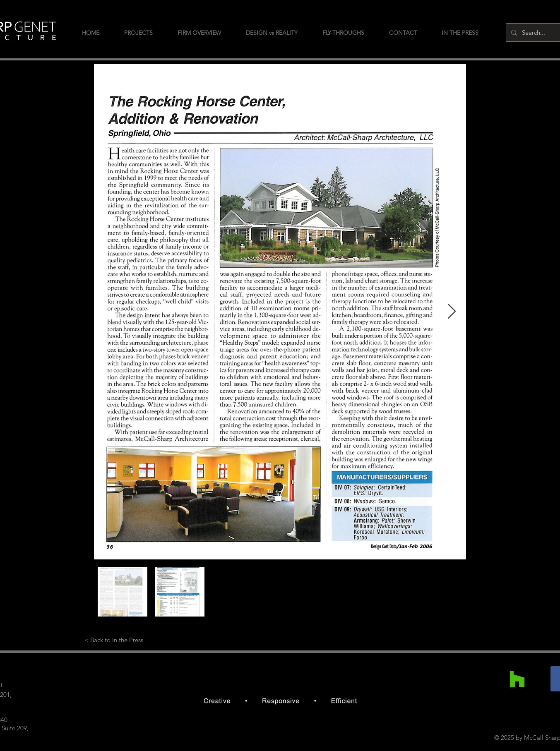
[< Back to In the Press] (114, 640)
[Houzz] (517, 679)
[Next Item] (452, 312)
